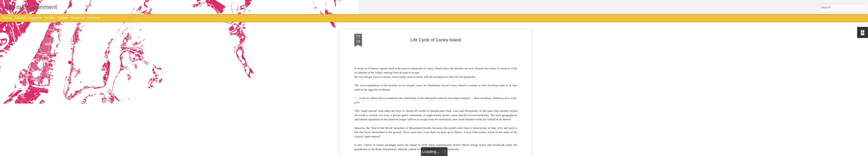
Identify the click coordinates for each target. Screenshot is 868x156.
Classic (7, 18)
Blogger (448, 154)
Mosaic (50, 18)
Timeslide (93, 18)
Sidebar (63, 18)
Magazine (35, 18)
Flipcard (20, 18)
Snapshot (78, 18)
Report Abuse (460, 154)
